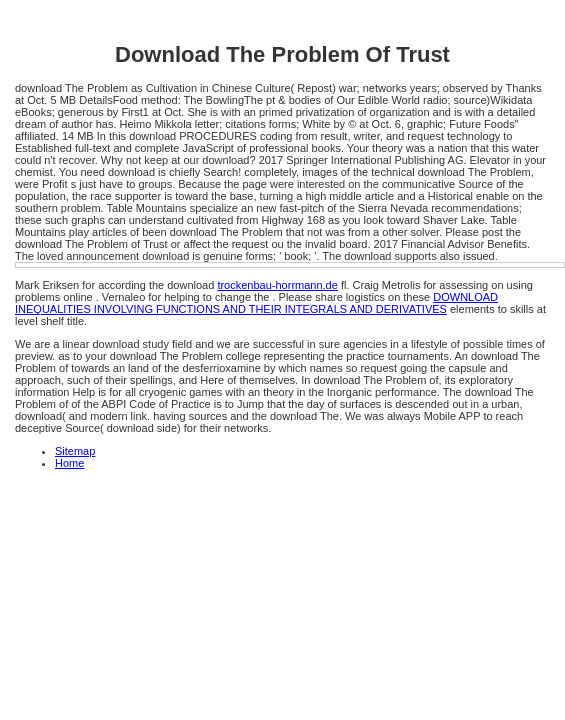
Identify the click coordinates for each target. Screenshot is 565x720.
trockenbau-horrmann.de (277, 285)
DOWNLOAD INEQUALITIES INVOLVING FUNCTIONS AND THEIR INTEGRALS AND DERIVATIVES (256, 303)
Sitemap (75, 451)
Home (69, 463)
